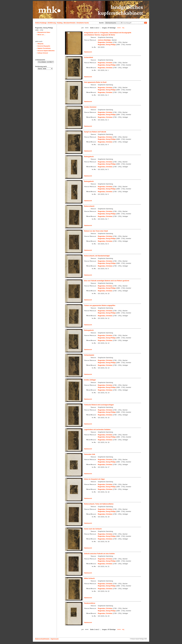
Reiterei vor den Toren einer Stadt (96, 231)
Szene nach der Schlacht (93, 529)
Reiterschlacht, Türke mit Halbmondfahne (99, 504)
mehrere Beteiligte (104, 40)
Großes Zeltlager (90, 380)
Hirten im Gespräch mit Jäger (95, 479)
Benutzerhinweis (70, 23)
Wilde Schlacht (89, 578)
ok (146, 23)
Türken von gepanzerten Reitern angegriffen (100, 305)
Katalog (60, 23)
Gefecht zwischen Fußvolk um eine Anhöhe (99, 554)
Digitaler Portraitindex (44, 48)
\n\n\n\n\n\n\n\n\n (114, 23)
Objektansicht (88, 52)
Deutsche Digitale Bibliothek (46, 51)
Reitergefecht (89, 157)
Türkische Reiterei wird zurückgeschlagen (99, 405)
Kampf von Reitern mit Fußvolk (95, 132)
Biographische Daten (44, 32)
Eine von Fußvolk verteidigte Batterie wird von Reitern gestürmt (107, 281)
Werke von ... (41, 35)
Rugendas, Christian (105, 42)
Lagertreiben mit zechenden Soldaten (97, 430)
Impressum (55, 639)
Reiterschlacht (89, 206)
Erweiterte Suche (83, 23)
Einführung (52, 23)
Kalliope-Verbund (43, 53)
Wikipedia (40, 44)
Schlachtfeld (89, 57)
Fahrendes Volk (90, 454)
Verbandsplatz (89, 355)
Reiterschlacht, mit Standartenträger (97, 256)
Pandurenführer (90, 603)
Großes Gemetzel (90, 107)
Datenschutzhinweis (42, 639)
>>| (123, 28)
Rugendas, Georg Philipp (107, 45)
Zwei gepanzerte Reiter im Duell (95, 82)
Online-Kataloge (41, 23)
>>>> (119, 28)
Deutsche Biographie (44, 46)
